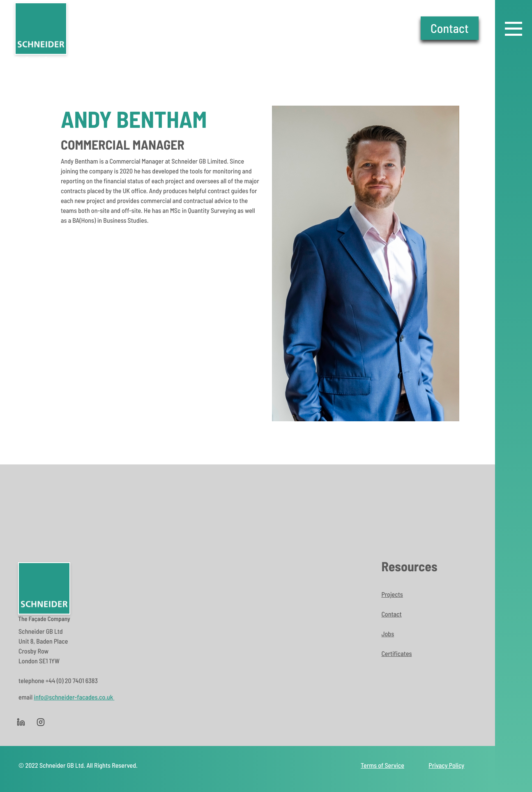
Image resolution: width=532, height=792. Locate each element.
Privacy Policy (446, 765)
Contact (450, 28)
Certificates (396, 654)
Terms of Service (382, 765)
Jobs (388, 634)
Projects (392, 595)
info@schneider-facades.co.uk (74, 697)
